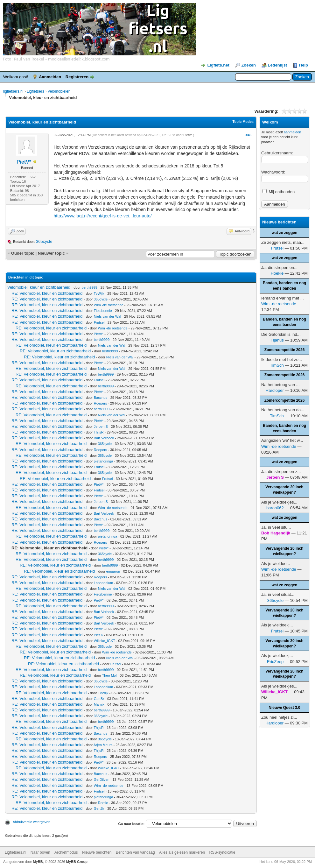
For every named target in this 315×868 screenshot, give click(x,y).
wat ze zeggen (285, 233)
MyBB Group (77, 862)
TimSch (277, 365)
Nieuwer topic (51, 253)
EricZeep (275, 662)
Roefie (103, 803)
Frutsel (99, 322)
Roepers (101, 403)
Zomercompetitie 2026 (285, 350)
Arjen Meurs (103, 745)
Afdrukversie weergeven (31, 822)
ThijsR (99, 432)
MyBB (38, 862)
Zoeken (248, 65)
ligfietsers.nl (13, 91)
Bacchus (101, 398)
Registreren (77, 77)
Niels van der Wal (108, 316)
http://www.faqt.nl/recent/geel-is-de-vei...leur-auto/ (102, 216)
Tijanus (277, 340)
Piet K (98, 635)
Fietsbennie (103, 311)
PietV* (188, 135)
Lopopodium (104, 583)
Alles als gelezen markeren (182, 852)
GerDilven (102, 780)
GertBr (99, 699)
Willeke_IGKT (105, 641)
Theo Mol (109, 675)
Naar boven (40, 852)
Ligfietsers (35, 91)
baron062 (275, 508)
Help (304, 65)
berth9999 (89, 287)
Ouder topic (23, 253)
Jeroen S (101, 427)
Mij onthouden (279, 192)
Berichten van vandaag (135, 852)
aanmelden (292, 132)
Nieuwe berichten (97, 852)
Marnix (99, 704)
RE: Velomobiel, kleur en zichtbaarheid (47, 293)
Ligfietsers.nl (15, 852)
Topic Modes (243, 122)
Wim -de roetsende (109, 305)
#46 (248, 135)
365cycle (44, 241)
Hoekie (277, 273)
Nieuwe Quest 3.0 (284, 708)
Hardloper (275, 390)
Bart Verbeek (104, 438)
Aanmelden (50, 77)
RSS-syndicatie (222, 852)
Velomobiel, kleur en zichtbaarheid (39, 287)
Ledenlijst (278, 65)
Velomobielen (59, 91)
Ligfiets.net (218, 65)
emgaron (113, 571)
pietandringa (104, 461)
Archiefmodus (66, 852)
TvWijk (99, 293)
